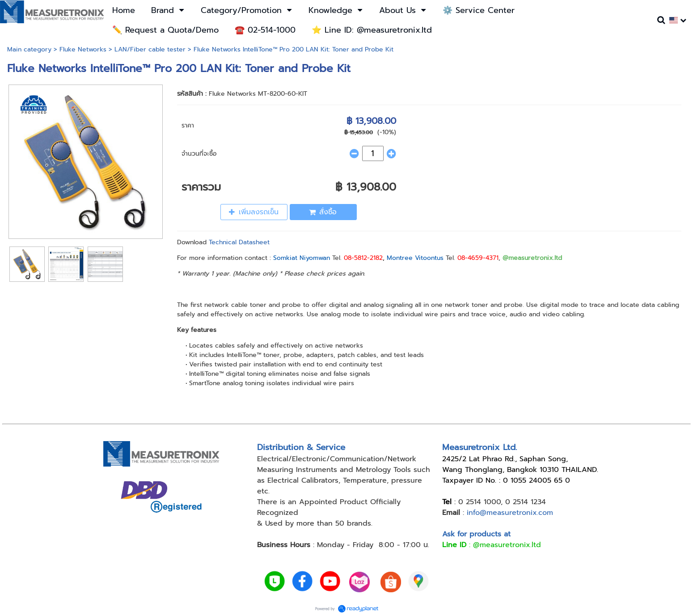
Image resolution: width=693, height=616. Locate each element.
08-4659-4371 (478, 258)
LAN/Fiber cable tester (150, 49)
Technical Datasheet (239, 242)
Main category (29, 49)
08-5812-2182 (363, 258)
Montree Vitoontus (415, 258)
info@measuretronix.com (510, 513)
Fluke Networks (83, 49)
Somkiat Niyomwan (302, 258)
